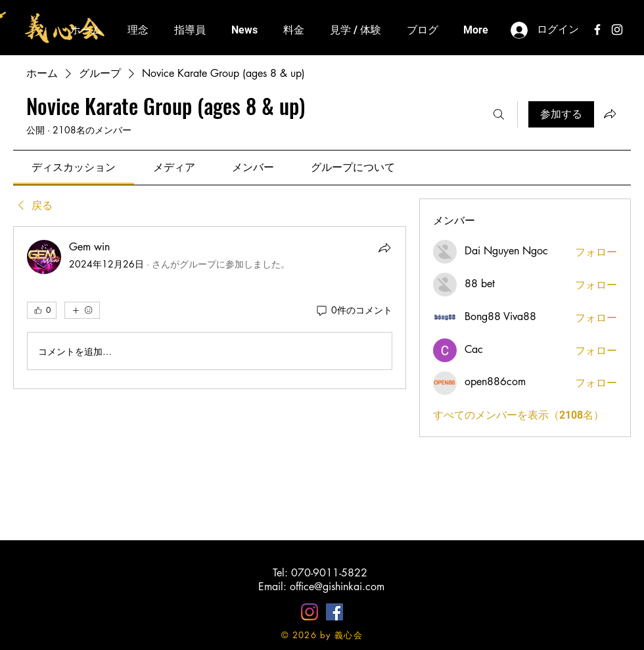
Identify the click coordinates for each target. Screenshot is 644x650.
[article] (210, 308)
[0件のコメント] (354, 310)
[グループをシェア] (610, 114)
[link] (74, 167)
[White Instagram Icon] (617, 30)
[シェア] (384, 248)
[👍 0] (42, 310)
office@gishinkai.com (337, 587)
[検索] (499, 114)
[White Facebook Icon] (597, 30)
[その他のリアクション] (82, 310)
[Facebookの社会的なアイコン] (334, 612)
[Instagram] (310, 612)
